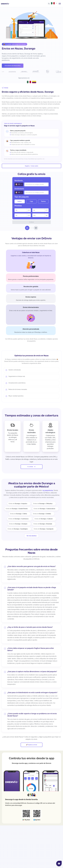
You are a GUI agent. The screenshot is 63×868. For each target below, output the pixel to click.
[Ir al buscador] (49, 4)
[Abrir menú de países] (54, 3)
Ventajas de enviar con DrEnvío (32, 238)
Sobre (20, 201)
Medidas (18, 206)
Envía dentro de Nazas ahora (13, 66)
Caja (31, 201)
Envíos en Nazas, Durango (19, 49)
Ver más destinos (32, 536)
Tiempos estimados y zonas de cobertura (31, 415)
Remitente (19, 180)
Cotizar (32, 222)
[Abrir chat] (59, 863)
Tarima (43, 201)
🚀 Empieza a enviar (32, 745)
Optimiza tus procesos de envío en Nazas (31, 356)
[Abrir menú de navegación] (60, 4)
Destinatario (19, 189)
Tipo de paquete (22, 197)
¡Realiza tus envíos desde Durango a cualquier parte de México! (32, 485)
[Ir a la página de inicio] (5, 4)
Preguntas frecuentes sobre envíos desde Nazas (31, 551)
